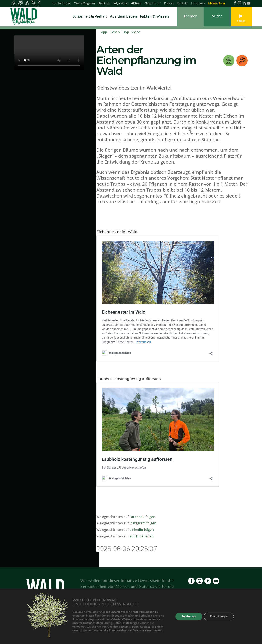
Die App (104, 3)
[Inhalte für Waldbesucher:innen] (27, 3)
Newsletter (153, 3)
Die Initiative (62, 3)
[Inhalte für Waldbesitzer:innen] (14, 3)
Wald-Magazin (84, 3)
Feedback (198, 3)
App (104, 32)
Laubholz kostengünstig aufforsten (129, 379)
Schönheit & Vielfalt (90, 17)
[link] (25, 16)
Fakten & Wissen (154, 17)
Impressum (160, 620)
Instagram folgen (143, 523)
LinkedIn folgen (142, 530)
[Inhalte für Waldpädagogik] (34, 3)
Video (136, 32)
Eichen (115, 32)
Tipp (126, 32)
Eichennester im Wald (117, 232)
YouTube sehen (142, 536)
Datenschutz (183, 620)
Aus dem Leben (123, 17)
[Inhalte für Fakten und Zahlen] (39, 3)
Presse (169, 3)
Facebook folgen (142, 517)
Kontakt (182, 3)
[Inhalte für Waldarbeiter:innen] (20, 3)
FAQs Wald (120, 3)
